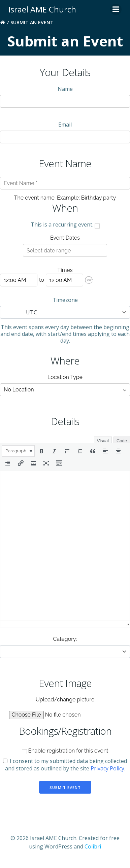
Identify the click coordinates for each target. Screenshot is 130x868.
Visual (103, 441)
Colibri (93, 846)
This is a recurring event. (65, 224)
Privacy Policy (107, 768)
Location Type (65, 377)
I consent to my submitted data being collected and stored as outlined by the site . (65, 765)
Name (65, 89)
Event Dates (65, 238)
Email (65, 125)
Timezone (65, 300)
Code (122, 441)
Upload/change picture (65, 700)
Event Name (65, 163)
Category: (65, 639)
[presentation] (18, 451)
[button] (89, 280)
